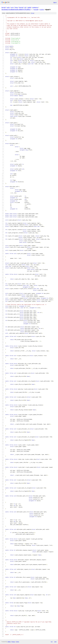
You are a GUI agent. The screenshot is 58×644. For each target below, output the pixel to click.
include (36, 9)
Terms (17, 642)
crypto (42, 9)
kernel (4, 7)
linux (16, 7)
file (32, 13)
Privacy (13, 642)
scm (12, 7)
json (55, 642)
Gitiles (9, 642)
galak (29, 7)
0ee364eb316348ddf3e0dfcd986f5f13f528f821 (16, 9)
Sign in (55, 2)
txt (52, 642)
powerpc (35, 7)
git (25, 7)
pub (8, 7)
